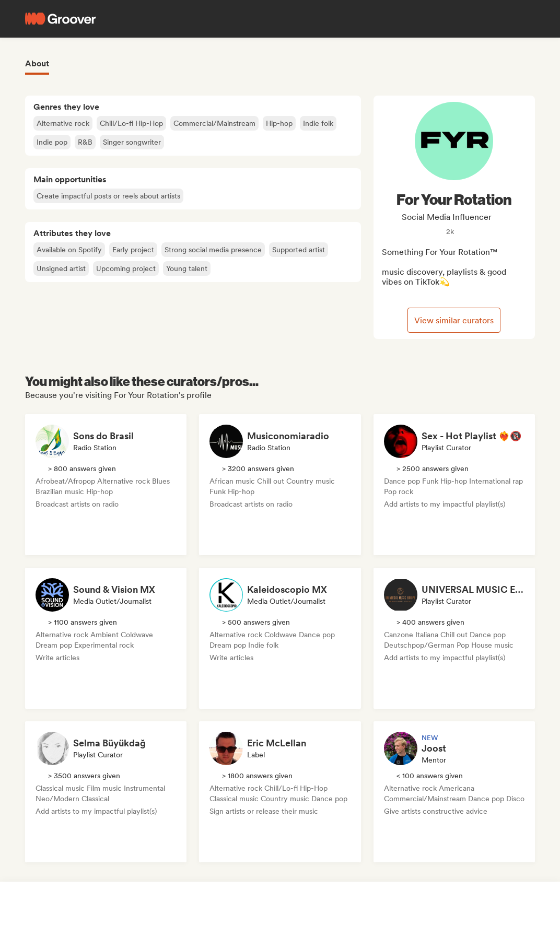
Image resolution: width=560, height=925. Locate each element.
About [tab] (37, 63)
